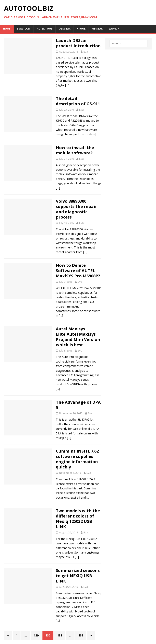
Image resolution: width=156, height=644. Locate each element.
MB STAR (97, 29)
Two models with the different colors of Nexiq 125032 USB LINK (78, 519)
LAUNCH (114, 29)
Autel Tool (45, 29)
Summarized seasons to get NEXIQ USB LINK (78, 576)
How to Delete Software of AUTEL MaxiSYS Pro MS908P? (78, 271)
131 (60, 635)
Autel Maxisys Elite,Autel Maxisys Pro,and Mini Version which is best (78, 337)
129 (36, 635)
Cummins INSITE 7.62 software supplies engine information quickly (77, 459)
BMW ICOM (24, 29)
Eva (86, 52)
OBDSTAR (65, 29)
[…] (67, 85)
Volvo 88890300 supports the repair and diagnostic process (76, 209)
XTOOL (81, 29)
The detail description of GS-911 (78, 101)
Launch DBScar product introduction (78, 43)
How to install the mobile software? (75, 150)
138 (81, 635)
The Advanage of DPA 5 (78, 405)
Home (7, 29)
